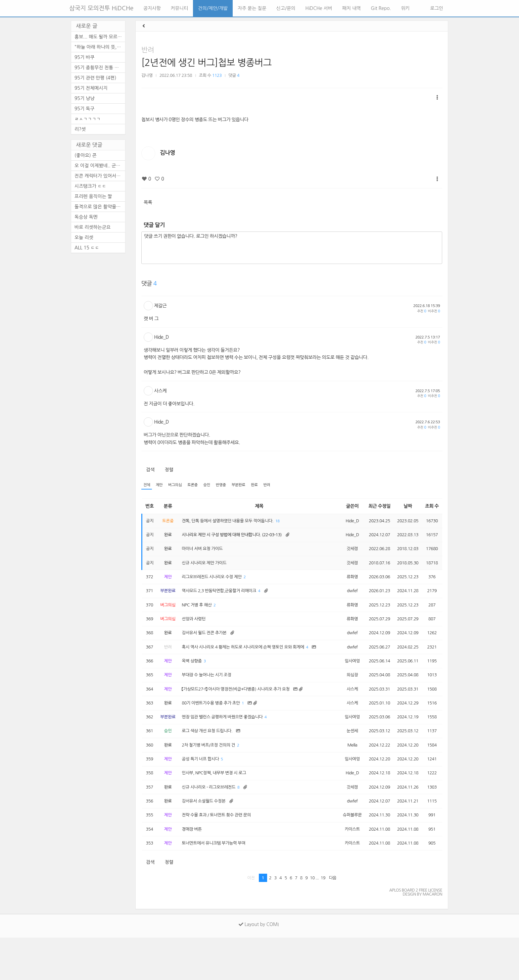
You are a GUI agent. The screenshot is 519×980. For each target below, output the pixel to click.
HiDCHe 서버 (319, 8)
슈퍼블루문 (346, 854)
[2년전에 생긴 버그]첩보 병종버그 (206, 63)
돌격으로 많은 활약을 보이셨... (100, 207)
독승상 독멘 (86, 217)
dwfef (347, 599)
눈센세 (347, 762)
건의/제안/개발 (213, 8)
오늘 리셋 (84, 237)
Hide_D (162, 337)
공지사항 (152, 8)
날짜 (406, 507)
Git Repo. (381, 8)
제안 (161, 485)
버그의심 (178, 485)
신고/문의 (286, 8)
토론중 (198, 485)
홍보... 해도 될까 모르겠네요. (100, 37)
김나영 (147, 75)
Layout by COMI (259, 967)
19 (323, 920)
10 (312, 920)
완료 (266, 485)
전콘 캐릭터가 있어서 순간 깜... (100, 176)
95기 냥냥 (84, 98)
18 (291, 523)
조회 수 (432, 507)
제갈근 (161, 306)
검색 (150, 470)
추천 (422, 311)
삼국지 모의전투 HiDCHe (101, 8)
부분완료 (248, 485)
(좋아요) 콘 (86, 155)
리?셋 (80, 129)
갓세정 (347, 553)
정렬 (169, 470)
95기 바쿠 (84, 57)
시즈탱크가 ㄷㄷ (90, 186)
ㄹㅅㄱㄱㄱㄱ (88, 119)
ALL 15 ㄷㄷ (87, 248)
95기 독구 (84, 109)
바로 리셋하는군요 (93, 227)
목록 (148, 202)
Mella (346, 777)
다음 (333, 920)
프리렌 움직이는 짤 (93, 196)
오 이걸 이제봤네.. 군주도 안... (100, 166)
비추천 (434, 311)
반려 (148, 50)
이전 (251, 920)
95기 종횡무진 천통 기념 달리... (100, 68)
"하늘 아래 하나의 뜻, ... (98, 47)
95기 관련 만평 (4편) (95, 78)
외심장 (347, 700)
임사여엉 (346, 685)
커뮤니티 (180, 8)
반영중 (229, 485)
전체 (147, 485)
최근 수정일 (376, 507)
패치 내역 (352, 8)
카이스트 (346, 869)
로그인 (436, 8)
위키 (405, 8)
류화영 (347, 584)
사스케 (161, 391)
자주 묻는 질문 (252, 8)
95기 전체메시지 (91, 88)
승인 (214, 485)
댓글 (234, 75)
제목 (257, 507)
